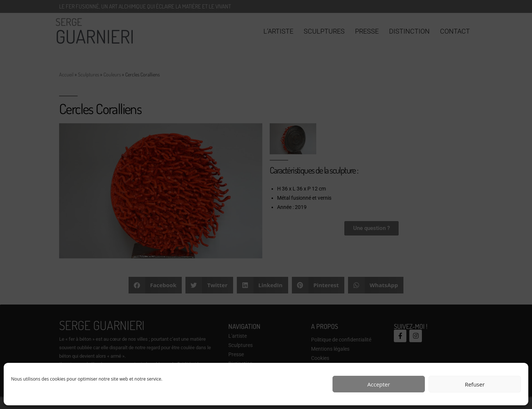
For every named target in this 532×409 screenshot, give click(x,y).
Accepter (378, 384)
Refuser (475, 384)
